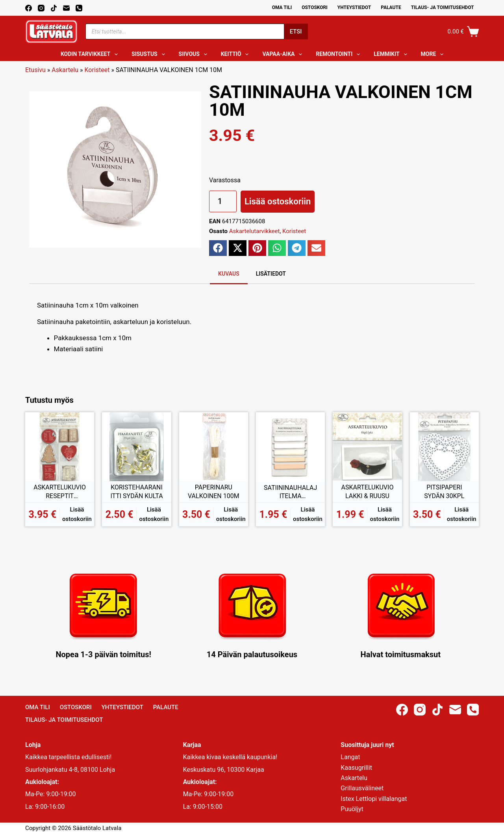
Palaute (391, 7)
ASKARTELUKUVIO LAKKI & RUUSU (368, 492)
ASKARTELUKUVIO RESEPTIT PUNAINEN (60, 492)
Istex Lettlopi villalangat (374, 799)
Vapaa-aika (284, 54)
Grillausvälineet (362, 788)
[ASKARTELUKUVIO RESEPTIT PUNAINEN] (60, 447)
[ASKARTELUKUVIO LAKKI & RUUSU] (367, 447)
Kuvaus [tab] (229, 274)
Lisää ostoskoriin (278, 201)
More (434, 54)
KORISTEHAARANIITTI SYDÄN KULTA (136, 492)
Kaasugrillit (356, 768)
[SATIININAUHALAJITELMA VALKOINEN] (290, 447)
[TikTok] (54, 8)
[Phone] (79, 8)
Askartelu (65, 70)
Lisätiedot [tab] (271, 274)
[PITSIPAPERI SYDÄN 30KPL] (444, 447)
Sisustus (150, 54)
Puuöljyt (352, 809)
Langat (350, 757)
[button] (218, 248)
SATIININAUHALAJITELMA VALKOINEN (290, 492)
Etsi (296, 32)
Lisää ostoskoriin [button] (77, 514)
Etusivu (35, 70)
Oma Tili (282, 7)
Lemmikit (392, 54)
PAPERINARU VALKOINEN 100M (214, 492)
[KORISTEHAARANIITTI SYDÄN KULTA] (136, 447)
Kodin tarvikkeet (91, 54)
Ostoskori (315, 7)
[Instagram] (41, 8)
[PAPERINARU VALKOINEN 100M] (214, 447)
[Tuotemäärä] (223, 201)
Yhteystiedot (354, 7)
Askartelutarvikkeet (255, 231)
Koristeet (97, 70)
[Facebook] (29, 8)
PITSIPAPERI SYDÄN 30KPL (444, 492)
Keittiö (236, 54)
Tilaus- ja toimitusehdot (443, 7)
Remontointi (339, 54)
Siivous (195, 54)
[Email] (66, 8)
